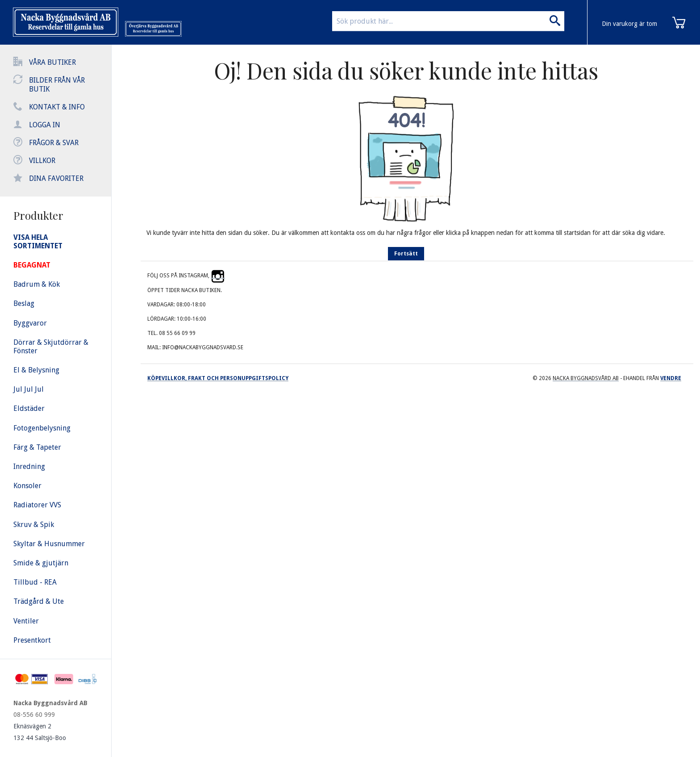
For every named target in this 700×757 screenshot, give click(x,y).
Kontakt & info (57, 107)
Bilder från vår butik (57, 85)
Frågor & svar (54, 143)
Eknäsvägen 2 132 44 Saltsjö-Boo (40, 732)
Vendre (671, 378)
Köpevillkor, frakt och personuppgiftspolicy (218, 378)
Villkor (42, 161)
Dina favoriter (56, 178)
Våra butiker (52, 62)
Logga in (45, 125)
